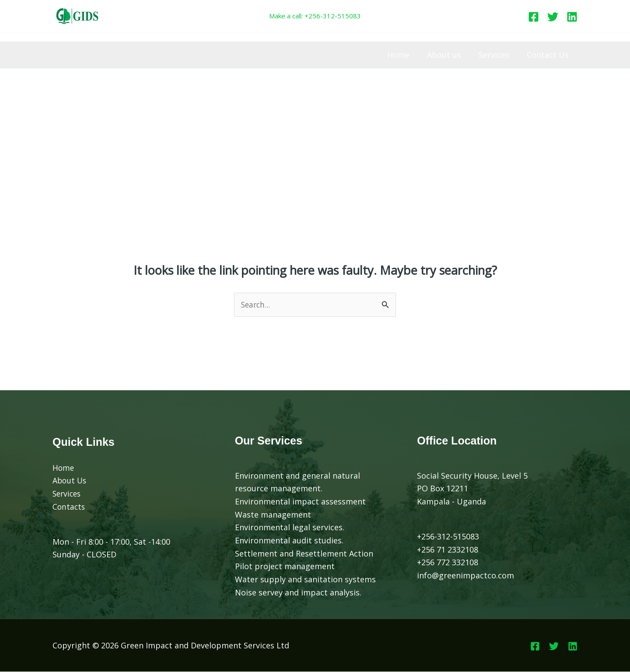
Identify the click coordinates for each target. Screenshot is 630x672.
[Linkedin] (572, 17)
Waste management (273, 514)
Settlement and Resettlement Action (304, 553)
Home (404, 55)
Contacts (69, 507)
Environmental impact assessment (300, 502)
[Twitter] (553, 17)
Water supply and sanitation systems (305, 580)
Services (497, 55)
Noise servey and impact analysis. (298, 593)
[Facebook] (534, 17)
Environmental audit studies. (289, 541)
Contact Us (549, 55)
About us (448, 55)
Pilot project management (285, 567)
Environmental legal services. (290, 528)
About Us (70, 481)
